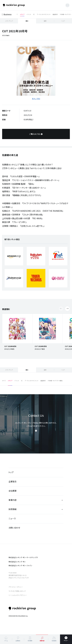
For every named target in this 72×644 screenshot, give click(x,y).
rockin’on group (22, 609)
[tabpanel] (36, 71)
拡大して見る (36, 99)
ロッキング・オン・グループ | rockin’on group (14, 5)
